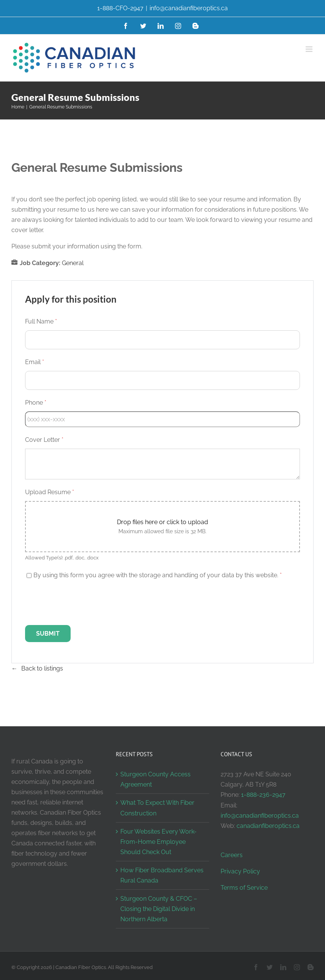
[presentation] (83, 603)
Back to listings (42, 668)
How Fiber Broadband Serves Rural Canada (162, 875)
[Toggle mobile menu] (310, 49)
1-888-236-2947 (263, 795)
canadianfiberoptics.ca (268, 826)
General (73, 263)
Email (35, 362)
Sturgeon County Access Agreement (155, 779)
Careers (232, 855)
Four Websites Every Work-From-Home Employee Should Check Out (159, 842)
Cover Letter (44, 440)
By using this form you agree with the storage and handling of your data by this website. (158, 575)
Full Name (41, 321)
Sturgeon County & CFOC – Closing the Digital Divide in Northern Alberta (159, 909)
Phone (36, 403)
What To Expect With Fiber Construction (157, 808)
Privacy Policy (240, 871)
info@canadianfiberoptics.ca (189, 8)
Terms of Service (244, 888)
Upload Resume (50, 492)
